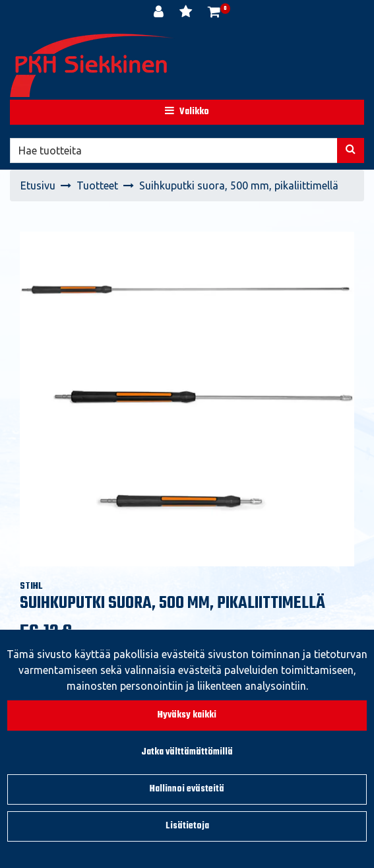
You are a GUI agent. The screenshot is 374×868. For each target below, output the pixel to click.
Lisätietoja (187, 826)
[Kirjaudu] (160, 13)
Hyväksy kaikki (187, 715)
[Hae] (174, 150)
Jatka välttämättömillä (187, 752)
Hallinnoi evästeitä (187, 789)
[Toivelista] (187, 13)
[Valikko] (187, 112)
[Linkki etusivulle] (92, 65)
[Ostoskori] (214, 13)
